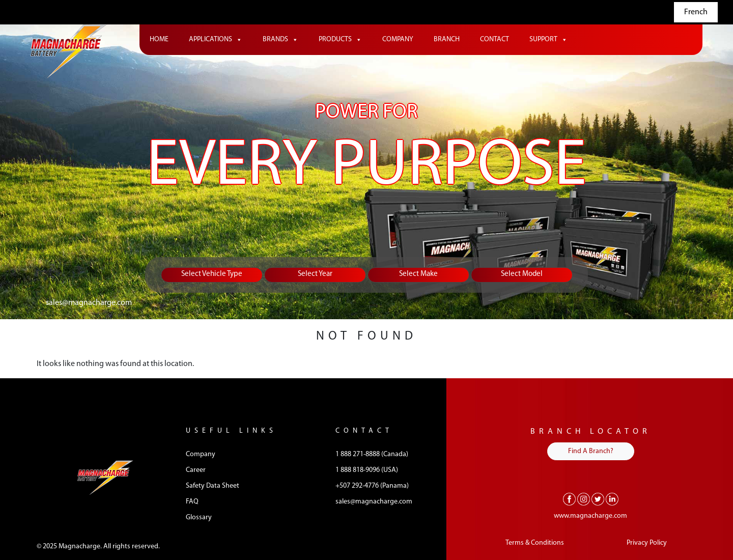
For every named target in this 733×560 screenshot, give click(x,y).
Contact (495, 39)
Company (398, 39)
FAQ (192, 502)
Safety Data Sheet (213, 486)
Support (548, 40)
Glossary (199, 517)
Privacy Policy (647, 543)
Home (159, 39)
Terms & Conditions (535, 543)
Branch (447, 39)
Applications (216, 40)
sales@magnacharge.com (89, 303)
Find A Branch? (591, 451)
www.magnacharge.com (590, 516)
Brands (280, 40)
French (696, 12)
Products (340, 40)
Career (196, 470)
